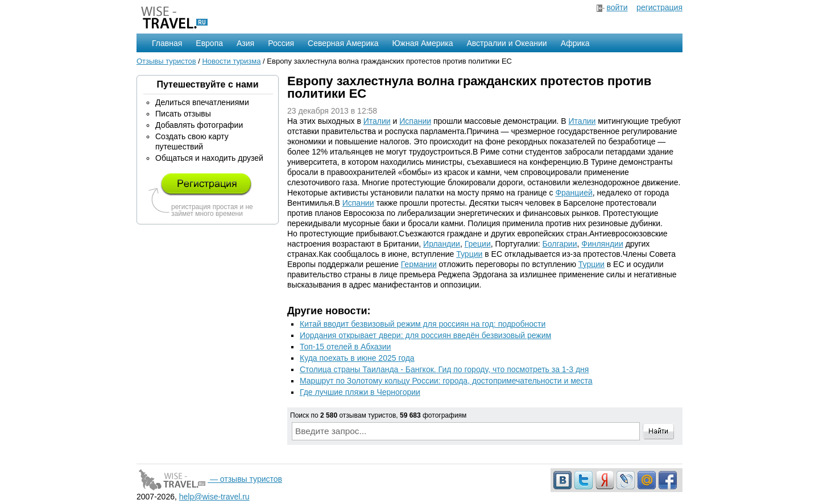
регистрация (659, 7)
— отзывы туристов (209, 479)
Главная (167, 43)
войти (617, 7)
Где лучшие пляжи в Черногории (360, 392)
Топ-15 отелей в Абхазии (345, 347)
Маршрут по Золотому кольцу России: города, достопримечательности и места (446, 381)
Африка (575, 43)
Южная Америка (422, 43)
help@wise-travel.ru (214, 497)
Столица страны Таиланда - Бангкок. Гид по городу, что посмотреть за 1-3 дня (444, 369)
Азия (245, 43)
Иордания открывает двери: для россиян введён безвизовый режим (425, 335)
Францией (574, 193)
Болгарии (560, 244)
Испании (415, 121)
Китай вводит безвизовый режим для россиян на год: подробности (423, 324)
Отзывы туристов (166, 61)
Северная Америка (343, 43)
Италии (377, 121)
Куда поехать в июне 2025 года (357, 358)
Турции (469, 254)
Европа (209, 43)
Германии (419, 264)
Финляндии (602, 244)
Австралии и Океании (507, 43)
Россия (281, 43)
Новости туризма (231, 61)
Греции (478, 244)
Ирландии (442, 244)
